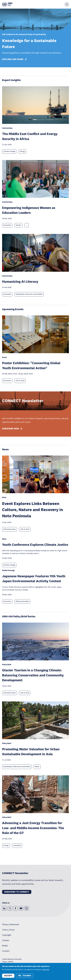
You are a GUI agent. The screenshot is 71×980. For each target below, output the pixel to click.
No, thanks (25, 976)
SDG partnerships (22, 601)
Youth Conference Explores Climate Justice (35, 545)
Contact (6, 951)
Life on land (20, 381)
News (5, 449)
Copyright (7, 935)
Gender (18, 225)
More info (46, 970)
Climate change (9, 151)
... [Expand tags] (27, 225)
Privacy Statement (11, 924)
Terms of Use (8, 930)
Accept (8, 976)
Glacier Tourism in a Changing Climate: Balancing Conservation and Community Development (33, 675)
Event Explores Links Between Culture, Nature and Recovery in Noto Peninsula (33, 510)
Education (7, 225)
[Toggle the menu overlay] (67, 4)
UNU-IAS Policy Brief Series (19, 616)
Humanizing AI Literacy (20, 281)
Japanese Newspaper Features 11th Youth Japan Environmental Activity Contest (34, 579)
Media (5, 946)
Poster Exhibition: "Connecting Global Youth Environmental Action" (31, 365)
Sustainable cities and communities (29, 294)
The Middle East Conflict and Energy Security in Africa (30, 136)
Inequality (17, 845)
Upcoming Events (13, 309)
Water (37, 767)
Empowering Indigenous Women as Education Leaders (29, 210)
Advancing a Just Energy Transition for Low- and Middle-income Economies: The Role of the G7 (33, 828)
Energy (22, 151)
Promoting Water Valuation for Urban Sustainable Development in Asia (31, 752)
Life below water (10, 529)
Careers (6, 940)
